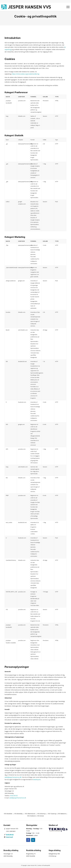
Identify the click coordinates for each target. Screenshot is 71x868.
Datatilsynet (37, 779)
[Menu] (67, 7)
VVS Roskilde (8, 814)
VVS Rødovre (62, 814)
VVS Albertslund (30, 814)
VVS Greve (41, 816)
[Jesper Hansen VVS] (27, 7)
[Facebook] (28, 840)
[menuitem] (67, 7)
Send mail (9, 837)
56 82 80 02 (14, 796)
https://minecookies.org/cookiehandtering (26, 74)
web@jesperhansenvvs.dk (13, 777)
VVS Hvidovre (31, 816)
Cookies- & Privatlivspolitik (44, 865)
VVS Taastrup (52, 814)
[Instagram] (33, 840)
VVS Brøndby (18, 814)
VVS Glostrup (41, 814)
